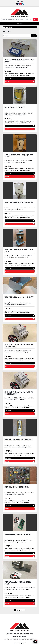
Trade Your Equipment (20, 636)
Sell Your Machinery (26, 634)
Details (20, 81)
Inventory (9, 634)
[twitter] (17, 4)
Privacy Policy (30, 639)
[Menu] (18, 24)
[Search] (17, 20)
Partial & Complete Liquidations (14, 639)
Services (16, 634)
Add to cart (20, 78)
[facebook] (19, 4)
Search (35, 20)
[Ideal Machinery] (19, 626)
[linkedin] (23, 4)
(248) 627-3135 (20, 2)
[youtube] (21, 4)
